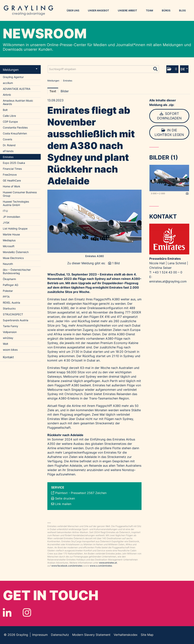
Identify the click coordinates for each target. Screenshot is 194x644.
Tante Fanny (11, 326)
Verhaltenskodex (126, 635)
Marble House (11, 234)
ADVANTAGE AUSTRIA (17, 89)
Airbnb (7, 95)
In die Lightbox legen (169, 132)
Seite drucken (65, 498)
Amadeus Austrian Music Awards (18, 102)
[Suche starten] (156, 68)
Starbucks (9, 308)
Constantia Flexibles (15, 127)
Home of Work (12, 186)
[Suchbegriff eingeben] (103, 69)
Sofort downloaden (169, 116)
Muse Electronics (13, 258)
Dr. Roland (9, 145)
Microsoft (9, 246)
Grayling (28, 10)
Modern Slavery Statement (91, 635)
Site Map (147, 635)
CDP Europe (10, 122)
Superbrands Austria (16, 320)
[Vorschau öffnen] (94, 221)
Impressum (40, 635)
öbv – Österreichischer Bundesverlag (17, 271)
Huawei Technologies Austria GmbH (16, 203)
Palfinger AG (11, 285)
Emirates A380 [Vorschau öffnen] (95, 256)
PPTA (6, 297)
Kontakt (8, 357)
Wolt (5, 344)
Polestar (8, 291)
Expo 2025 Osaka (14, 163)
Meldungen (20, 70)
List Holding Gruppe (15, 228)
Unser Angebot (99, 10)
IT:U (5, 211)
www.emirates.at (108, 563)
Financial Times (12, 169)
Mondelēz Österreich (16, 252)
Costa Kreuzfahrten (15, 133)
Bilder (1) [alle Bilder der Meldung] (164, 157)
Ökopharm (9, 279)
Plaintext (61, 493)
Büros (166, 10)
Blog (182, 10)
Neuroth (8, 264)
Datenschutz (60, 635)
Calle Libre (9, 116)
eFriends (8, 151)
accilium (8, 83)
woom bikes (10, 350)
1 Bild (116, 263)
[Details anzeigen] (187, 194)
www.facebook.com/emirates (67, 566)
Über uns (73, 10)
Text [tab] (53, 91)
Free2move (10, 175)
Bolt (5, 110)
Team (149, 10)
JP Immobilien (11, 217)
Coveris (7, 139)
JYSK (6, 223)
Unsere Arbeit (128, 10)
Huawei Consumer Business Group (20, 194)
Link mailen (63, 504)
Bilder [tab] (65, 91)
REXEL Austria (11, 303)
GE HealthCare (12, 180)
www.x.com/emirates (101, 566)
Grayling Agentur (13, 77)
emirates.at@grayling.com (168, 281)
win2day (8, 338)
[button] (172, 69)
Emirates (8, 157)
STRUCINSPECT (13, 314)
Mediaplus (9, 240)
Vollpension (10, 332)
